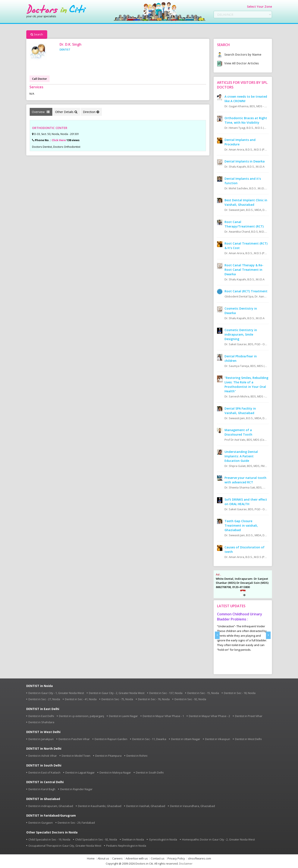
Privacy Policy (176, 859)
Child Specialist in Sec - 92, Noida (96, 839)
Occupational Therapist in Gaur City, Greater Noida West (65, 846)
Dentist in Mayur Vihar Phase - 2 (209, 716)
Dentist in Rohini (137, 756)
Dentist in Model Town (76, 756)
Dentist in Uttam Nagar (186, 739)
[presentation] (217, 635)
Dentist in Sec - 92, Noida (190, 699)
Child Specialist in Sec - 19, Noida (49, 839)
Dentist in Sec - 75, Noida (117, 699)
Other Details (66, 112)
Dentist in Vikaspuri (218, 739)
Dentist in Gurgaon (41, 823)
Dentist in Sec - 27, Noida (44, 699)
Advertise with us (137, 859)
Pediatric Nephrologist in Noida (126, 846)
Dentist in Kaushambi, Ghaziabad (100, 806)
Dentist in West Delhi (248, 739)
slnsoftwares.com (200, 859)
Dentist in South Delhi (150, 772)
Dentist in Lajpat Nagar (80, 772)
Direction (91, 112)
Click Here (59, 140)
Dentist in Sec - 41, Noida (81, 699)
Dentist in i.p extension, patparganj (81, 716)
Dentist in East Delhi (41, 716)
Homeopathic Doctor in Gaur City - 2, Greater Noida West (218, 839)
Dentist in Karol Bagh (42, 789)
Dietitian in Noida (133, 839)
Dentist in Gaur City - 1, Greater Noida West (56, 693)
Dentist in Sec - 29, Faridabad (76, 823)
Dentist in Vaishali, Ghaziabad (146, 806)
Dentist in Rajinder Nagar (76, 789)
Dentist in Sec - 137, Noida (166, 693)
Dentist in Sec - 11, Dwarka (149, 739)
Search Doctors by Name (239, 54)
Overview (41, 112)
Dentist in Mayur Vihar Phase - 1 (163, 716)
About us (103, 859)
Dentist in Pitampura (108, 756)
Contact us (158, 859)
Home (91, 859)
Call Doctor (40, 79)
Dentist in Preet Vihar (249, 716)
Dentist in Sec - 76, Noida (154, 699)
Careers (117, 859)
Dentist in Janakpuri (41, 739)
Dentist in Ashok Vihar (43, 756)
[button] (241, 595)
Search (37, 34)
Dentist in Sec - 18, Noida (240, 693)
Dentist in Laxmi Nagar (123, 716)
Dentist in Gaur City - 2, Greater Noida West (117, 693)
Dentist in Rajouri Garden (111, 739)
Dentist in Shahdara (41, 722)
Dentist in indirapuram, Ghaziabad (51, 806)
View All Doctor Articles (238, 63)
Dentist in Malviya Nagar (115, 772)
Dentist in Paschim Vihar (74, 739)
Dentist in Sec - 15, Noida (203, 693)
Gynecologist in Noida (163, 839)
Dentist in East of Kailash (44, 772)
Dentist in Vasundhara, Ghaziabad (192, 806)
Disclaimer (186, 864)
